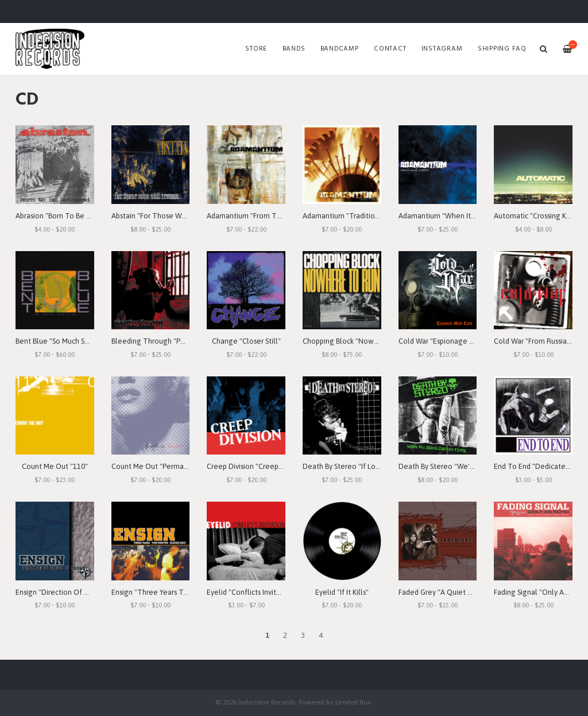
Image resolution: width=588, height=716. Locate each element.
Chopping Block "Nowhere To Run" (360, 341)
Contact (390, 49)
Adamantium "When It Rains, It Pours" (459, 216)
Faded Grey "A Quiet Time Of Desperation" (470, 592)
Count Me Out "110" (55, 466)
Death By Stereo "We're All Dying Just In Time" (475, 466)
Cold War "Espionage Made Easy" (452, 341)
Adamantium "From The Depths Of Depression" (285, 216)
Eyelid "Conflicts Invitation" (252, 592)
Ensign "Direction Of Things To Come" (79, 592)
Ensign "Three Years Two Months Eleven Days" (188, 592)
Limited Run (353, 702)
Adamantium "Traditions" (344, 216)
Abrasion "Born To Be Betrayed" (67, 216)
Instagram (442, 49)
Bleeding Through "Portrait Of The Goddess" (185, 341)
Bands (294, 49)
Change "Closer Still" (246, 341)
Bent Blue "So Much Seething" (65, 341)
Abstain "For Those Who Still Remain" (173, 216)
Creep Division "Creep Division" (258, 466)
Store (256, 49)
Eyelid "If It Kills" (342, 592)
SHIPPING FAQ (502, 49)
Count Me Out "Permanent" (157, 466)
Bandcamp (340, 49)
